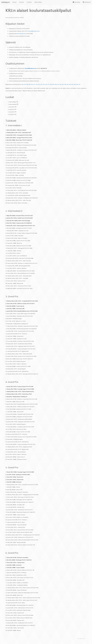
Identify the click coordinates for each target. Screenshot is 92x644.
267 (72, 84)
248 (27, 84)
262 (60, 84)
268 (75, 84)
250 (32, 84)
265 (68, 84)
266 (70, 84)
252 (37, 84)
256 (46, 84)
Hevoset (21, 2)
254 (41, 84)
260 (56, 84)
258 (51, 84)
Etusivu (14, 2)
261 (58, 84)
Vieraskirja (76, 2)
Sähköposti (87, 2)
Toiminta (29, 2)
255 (44, 84)
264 (65, 84)
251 (34, 84)
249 (30, 84)
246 (22, 84)
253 (39, 84)
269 (77, 84)
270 (79, 84)
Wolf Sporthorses (22, 34)
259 (53, 84)
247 (25, 84)
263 (63, 84)
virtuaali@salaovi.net (34, 31)
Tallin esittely (38, 2)
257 (49, 84)
